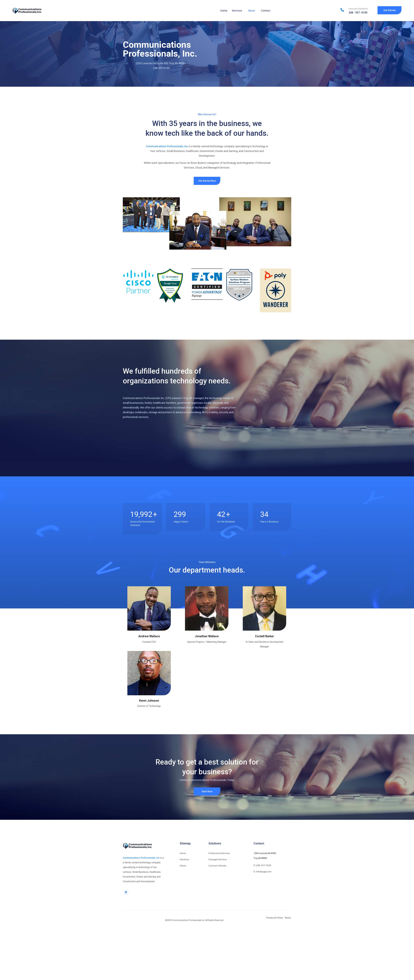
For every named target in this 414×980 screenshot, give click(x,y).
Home (224, 11)
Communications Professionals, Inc (167, 146)
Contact (266, 11)
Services (237, 11)
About (252, 11)
